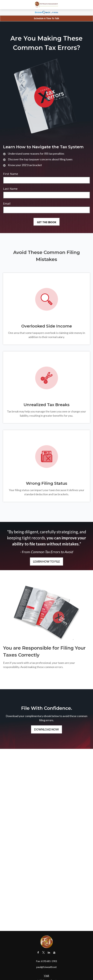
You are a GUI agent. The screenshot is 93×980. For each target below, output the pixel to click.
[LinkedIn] (49, 953)
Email (7, 204)
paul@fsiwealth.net (46, 967)
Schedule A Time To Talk (46, 18)
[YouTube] (54, 953)
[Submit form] (47, 222)
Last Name (10, 189)
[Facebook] (38, 953)
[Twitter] (44, 953)
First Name (11, 174)
